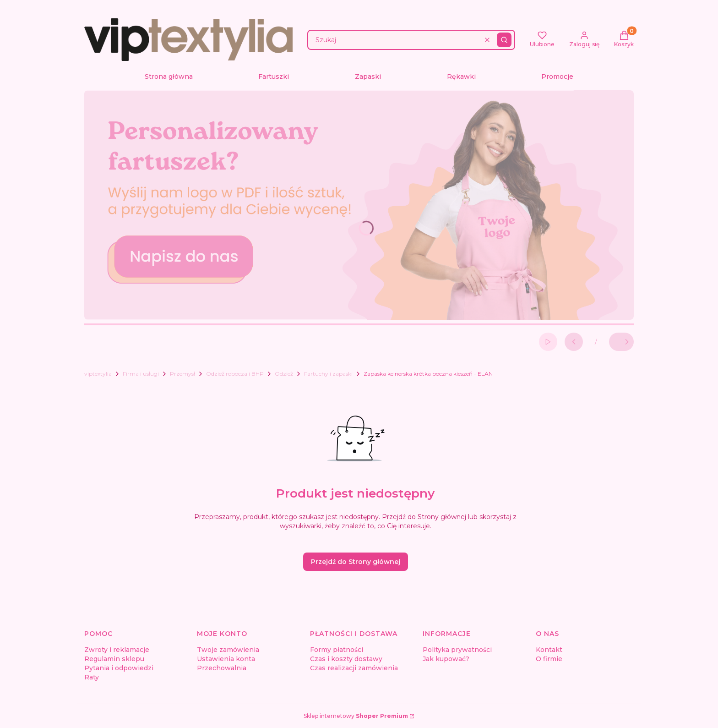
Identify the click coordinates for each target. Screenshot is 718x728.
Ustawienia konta (226, 659)
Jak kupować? (446, 659)
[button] (504, 40)
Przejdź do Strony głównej (356, 562)
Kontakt (549, 650)
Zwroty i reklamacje (117, 650)
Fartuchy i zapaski (328, 374)
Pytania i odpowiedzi (119, 668)
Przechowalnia (222, 668)
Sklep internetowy (356, 716)
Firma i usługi (141, 374)
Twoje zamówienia (228, 650)
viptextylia (98, 374)
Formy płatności (337, 650)
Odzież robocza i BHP (235, 374)
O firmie (549, 659)
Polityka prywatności (457, 650)
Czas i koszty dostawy (346, 659)
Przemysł (182, 374)
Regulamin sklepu (114, 659)
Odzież (284, 374)
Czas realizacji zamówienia (354, 668)
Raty (92, 677)
